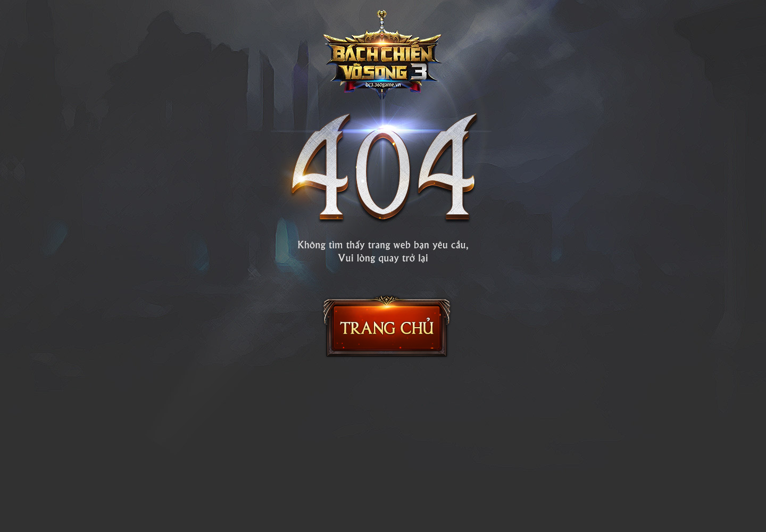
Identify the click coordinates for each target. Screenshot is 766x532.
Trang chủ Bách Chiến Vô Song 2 (387, 326)
